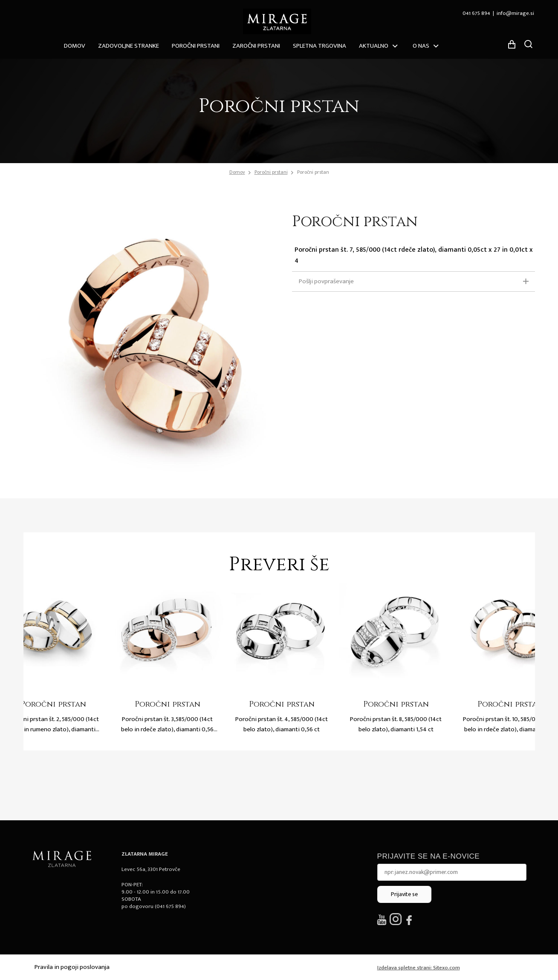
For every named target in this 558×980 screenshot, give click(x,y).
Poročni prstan (313, 172)
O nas (421, 46)
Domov (75, 46)
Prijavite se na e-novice (429, 856)
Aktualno (374, 46)
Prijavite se (404, 894)
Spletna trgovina (319, 46)
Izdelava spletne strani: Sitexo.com (419, 968)
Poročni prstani (196, 46)
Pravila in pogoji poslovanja (72, 967)
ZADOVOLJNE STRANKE (129, 46)
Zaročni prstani (256, 46)
